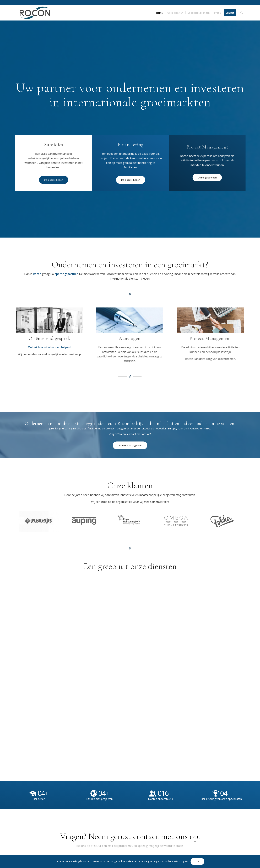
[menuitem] (159, 13)
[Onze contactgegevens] (130, 445)
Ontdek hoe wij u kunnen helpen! (45, 347)
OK (197, 861)
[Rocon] (35, 13)
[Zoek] (242, 13)
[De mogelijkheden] (54, 180)
